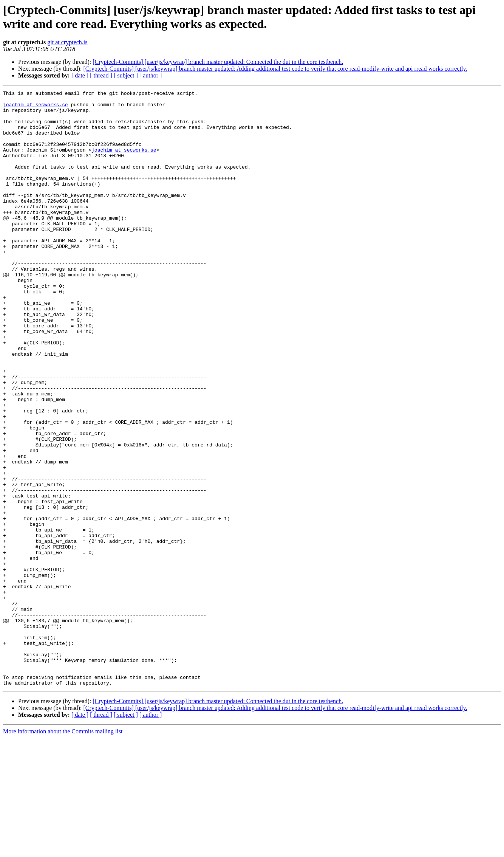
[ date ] (80, 75)
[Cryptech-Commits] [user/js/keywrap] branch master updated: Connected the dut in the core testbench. (218, 62)
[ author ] (151, 75)
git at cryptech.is (67, 42)
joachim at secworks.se (36, 108)
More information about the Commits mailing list (63, 850)
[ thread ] (101, 75)
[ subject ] (126, 75)
